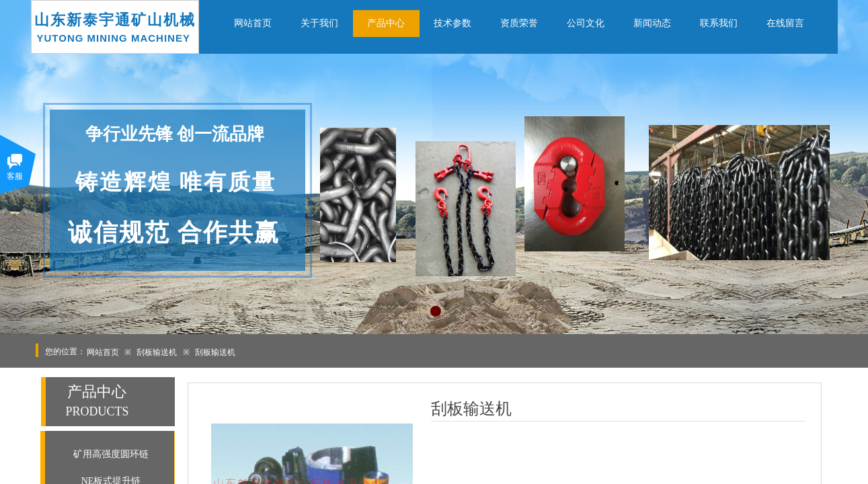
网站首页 (103, 352)
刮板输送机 (157, 352)
